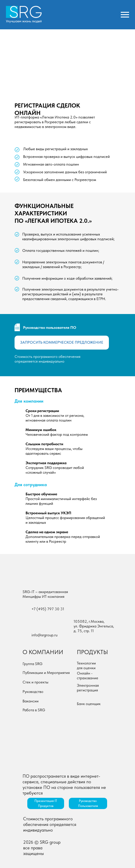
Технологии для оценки (86, 666)
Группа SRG (32, 664)
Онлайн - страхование (88, 676)
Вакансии (31, 701)
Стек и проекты (35, 682)
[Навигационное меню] (125, 15)
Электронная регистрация (88, 688)
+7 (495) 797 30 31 (48, 609)
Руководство (33, 692)
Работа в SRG (34, 710)
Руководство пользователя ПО (50, 327)
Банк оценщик (89, 704)
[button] (62, 343)
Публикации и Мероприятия (46, 673)
